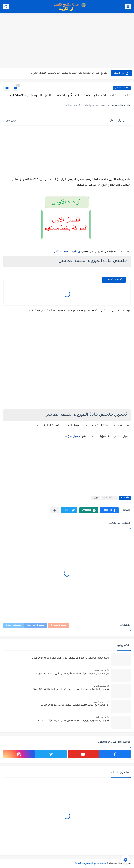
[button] (109, 510)
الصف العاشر (122, 88)
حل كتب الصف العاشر (68, 252)
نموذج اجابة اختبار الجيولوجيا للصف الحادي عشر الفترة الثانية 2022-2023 (73, 721)
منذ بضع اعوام (100, 686)
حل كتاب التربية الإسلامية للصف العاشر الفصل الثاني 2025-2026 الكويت (72, 674)
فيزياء (95, 498)
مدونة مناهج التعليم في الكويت (90, 863)
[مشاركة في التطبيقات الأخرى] (55, 510)
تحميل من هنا (72, 437)
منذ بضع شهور (100, 670)
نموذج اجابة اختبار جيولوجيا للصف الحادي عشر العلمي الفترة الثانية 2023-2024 (70, 690)
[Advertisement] (67, 41)
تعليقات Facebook (36, 625)
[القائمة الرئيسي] (128, 7)
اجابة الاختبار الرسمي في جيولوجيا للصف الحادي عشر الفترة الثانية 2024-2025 (70, 658)
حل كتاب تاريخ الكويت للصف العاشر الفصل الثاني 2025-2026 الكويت (75, 705)
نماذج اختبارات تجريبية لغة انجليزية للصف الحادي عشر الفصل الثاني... (69, 73)
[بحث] (6, 7)
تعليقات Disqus (14, 625)
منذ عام (103, 655)
